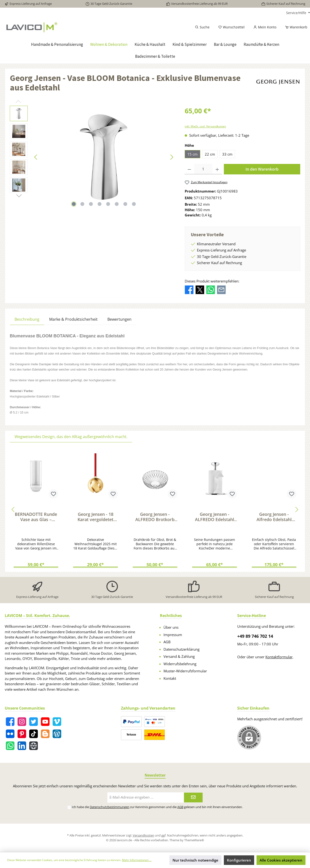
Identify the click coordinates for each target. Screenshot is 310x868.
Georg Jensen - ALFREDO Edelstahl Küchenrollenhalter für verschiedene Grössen (215, 517)
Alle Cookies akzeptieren (281, 860)
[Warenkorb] (295, 27)
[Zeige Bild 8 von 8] (134, 204)
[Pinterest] (22, 734)
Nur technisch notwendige (195, 860)
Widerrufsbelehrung (180, 664)
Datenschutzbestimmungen (110, 807)
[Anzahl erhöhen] (217, 169)
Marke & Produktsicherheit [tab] (73, 319)
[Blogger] (45, 734)
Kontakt (170, 678)
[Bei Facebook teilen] (189, 289)
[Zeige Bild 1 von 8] (74, 204)
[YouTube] (45, 722)
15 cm (192, 154)
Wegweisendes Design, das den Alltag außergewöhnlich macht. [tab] (71, 437)
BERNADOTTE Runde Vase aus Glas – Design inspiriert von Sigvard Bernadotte (36, 517)
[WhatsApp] (10, 746)
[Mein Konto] (265, 27)
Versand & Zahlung (179, 656)
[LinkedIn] (22, 746)
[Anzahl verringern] (189, 169)
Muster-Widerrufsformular (185, 671)
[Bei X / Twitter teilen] (200, 289)
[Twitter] (34, 722)
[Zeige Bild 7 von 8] (125, 204)
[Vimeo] (57, 722)
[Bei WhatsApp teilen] (211, 289)
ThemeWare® (194, 840)
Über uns (171, 627)
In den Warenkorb (262, 169)
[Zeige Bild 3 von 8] (91, 204)
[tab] (27, 319)
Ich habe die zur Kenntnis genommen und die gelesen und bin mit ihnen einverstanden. (157, 807)
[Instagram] (22, 722)
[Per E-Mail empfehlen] (221, 289)
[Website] (34, 746)
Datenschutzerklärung (181, 649)
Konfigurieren (239, 860)
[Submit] (193, 797)
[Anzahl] (203, 169)
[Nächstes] (172, 157)
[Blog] (57, 734)
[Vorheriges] (36, 157)
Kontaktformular (279, 657)
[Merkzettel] (231, 27)
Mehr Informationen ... (137, 860)
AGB (167, 642)
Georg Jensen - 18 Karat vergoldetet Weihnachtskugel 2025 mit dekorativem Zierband (95, 517)
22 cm (210, 154)
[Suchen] (202, 27)
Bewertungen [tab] (119, 319)
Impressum (173, 635)
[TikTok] (34, 734)
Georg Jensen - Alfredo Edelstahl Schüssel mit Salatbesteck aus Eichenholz (274, 517)
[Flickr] (10, 734)
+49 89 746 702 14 (255, 636)
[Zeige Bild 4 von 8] (100, 204)
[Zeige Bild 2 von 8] (82, 204)
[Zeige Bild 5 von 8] (108, 204)
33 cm (227, 154)
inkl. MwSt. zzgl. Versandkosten (205, 126)
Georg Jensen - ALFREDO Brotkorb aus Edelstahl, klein (155, 517)
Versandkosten (143, 835)
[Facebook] (10, 722)
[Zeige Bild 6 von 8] (117, 204)
